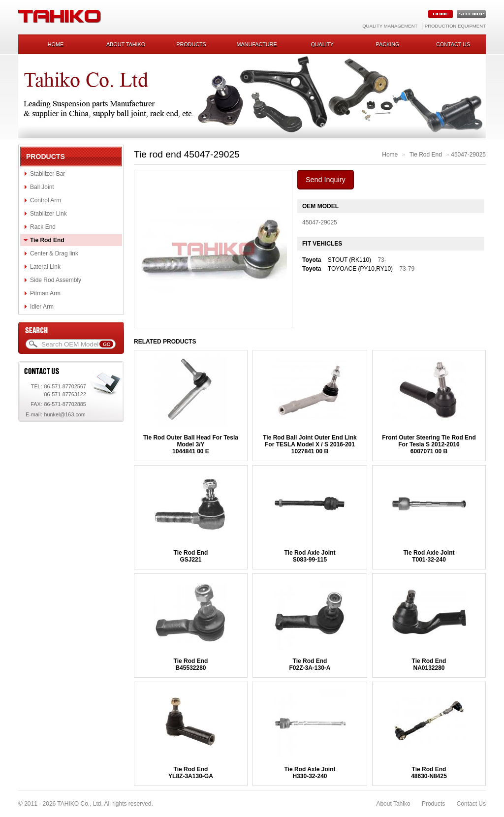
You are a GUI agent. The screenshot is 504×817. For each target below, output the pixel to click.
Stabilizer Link (48, 214)
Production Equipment (455, 26)
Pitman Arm (45, 293)
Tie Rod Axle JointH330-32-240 (310, 773)
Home (56, 44)
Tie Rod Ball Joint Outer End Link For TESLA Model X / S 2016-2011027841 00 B (310, 444)
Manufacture (256, 44)
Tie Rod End (47, 240)
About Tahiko (126, 44)
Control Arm (46, 200)
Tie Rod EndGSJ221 (191, 556)
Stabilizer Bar (47, 174)
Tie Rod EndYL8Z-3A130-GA (191, 773)
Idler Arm (42, 307)
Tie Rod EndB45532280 (191, 664)
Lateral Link (45, 267)
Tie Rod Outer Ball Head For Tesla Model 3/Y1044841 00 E (191, 444)
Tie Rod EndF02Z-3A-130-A (310, 664)
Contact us (453, 44)
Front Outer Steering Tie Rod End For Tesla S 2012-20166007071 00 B (429, 444)
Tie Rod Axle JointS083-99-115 (310, 556)
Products (191, 44)
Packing (388, 44)
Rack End (43, 227)
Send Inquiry (326, 180)
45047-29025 (468, 155)
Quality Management (390, 26)
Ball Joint (42, 187)
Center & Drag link (54, 253)
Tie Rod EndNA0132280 (429, 664)
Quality (322, 44)
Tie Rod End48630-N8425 (429, 773)
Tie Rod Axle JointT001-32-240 (429, 556)
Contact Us (471, 804)
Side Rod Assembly (56, 280)
